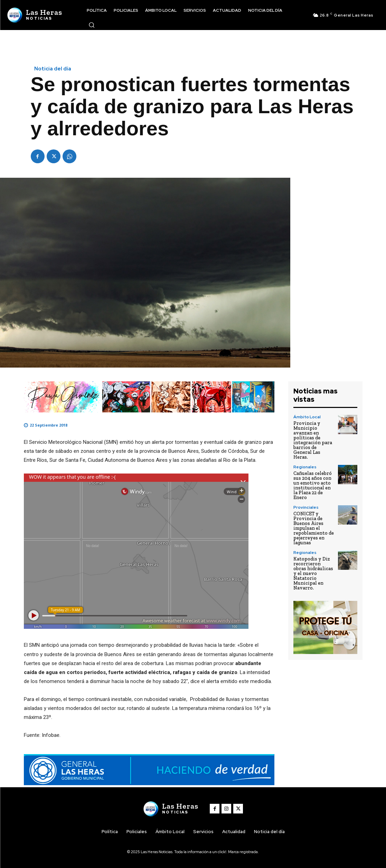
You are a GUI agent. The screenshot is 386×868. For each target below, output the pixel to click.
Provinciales (306, 507)
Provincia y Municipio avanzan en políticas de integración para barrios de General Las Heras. (313, 440)
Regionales (305, 467)
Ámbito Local (307, 417)
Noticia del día (53, 69)
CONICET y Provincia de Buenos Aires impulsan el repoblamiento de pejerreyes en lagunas (314, 528)
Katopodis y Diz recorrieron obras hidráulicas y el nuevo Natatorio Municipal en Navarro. (313, 573)
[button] (92, 25)
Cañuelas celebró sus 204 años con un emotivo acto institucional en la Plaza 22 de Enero (313, 485)
